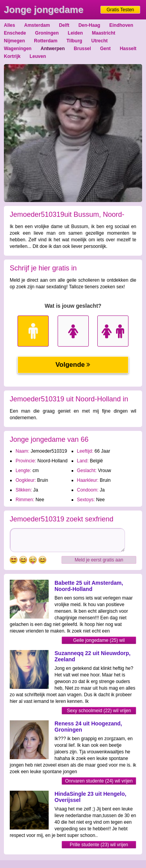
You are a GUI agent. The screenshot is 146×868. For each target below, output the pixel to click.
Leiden (75, 33)
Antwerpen (53, 49)
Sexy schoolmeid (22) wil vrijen (99, 711)
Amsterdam (37, 25)
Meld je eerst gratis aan (99, 560)
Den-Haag (89, 25)
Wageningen (18, 49)
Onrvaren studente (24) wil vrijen (99, 781)
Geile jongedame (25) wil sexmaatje (99, 641)
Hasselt (128, 49)
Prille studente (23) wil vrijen (99, 845)
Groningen (47, 33)
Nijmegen (14, 41)
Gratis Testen (120, 10)
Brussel (83, 49)
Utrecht (100, 41)
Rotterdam (46, 41)
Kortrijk (12, 56)
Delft (64, 25)
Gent (105, 49)
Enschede (15, 33)
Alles (10, 25)
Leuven (38, 56)
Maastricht (104, 33)
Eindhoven (121, 25)
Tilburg (74, 41)
